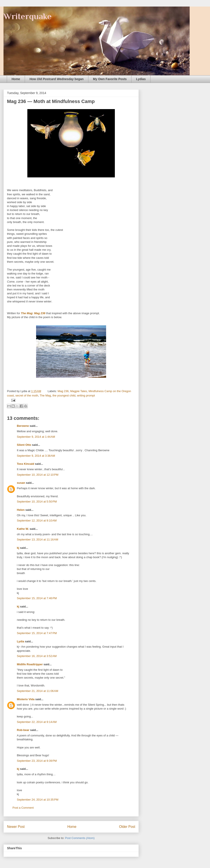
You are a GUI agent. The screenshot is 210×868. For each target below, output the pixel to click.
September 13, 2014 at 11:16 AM (38, 539)
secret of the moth (27, 395)
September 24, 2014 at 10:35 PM (38, 800)
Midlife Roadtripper (30, 664)
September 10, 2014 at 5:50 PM (37, 502)
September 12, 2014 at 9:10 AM (37, 521)
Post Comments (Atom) (80, 838)
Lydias (141, 79)
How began (57, 79)
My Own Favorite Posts (110, 79)
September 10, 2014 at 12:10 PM (38, 475)
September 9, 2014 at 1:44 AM (36, 437)
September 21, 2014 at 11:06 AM (38, 691)
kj (18, 548)
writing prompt (86, 395)
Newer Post (16, 827)
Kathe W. (23, 529)
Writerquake (28, 16)
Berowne (23, 426)
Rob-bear (23, 730)
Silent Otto (24, 445)
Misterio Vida (26, 699)
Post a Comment (23, 808)
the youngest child (64, 395)
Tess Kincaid (25, 464)
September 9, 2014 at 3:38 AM (36, 456)
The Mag (45, 395)
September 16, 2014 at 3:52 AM (37, 656)
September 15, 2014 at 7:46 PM (37, 598)
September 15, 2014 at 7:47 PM (37, 633)
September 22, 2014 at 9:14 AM (37, 722)
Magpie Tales (79, 391)
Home (16, 79)
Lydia (20, 641)
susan (21, 483)
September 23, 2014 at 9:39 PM (37, 761)
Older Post (127, 827)
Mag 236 (63, 391)
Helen (21, 510)
